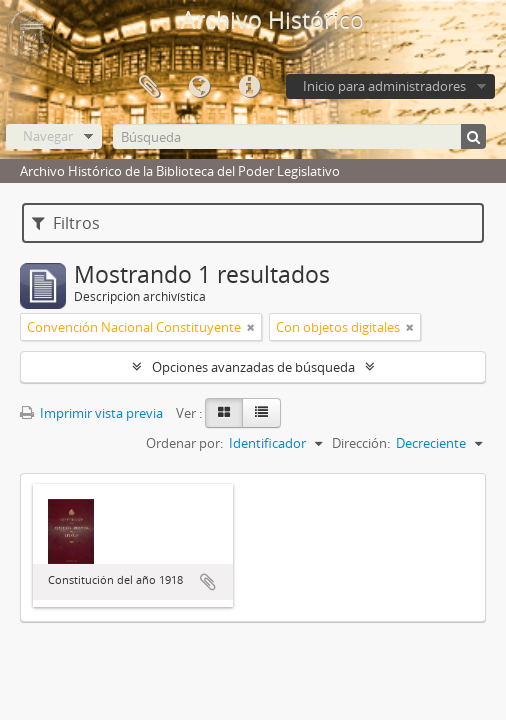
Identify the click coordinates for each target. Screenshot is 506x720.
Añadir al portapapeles (208, 582)
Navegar (48, 136)
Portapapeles (149, 87)
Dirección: (361, 443)
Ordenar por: (184, 443)
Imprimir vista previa (91, 413)
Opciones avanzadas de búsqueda (253, 367)
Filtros (66, 223)
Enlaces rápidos (249, 87)
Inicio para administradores (384, 86)
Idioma (199, 87)
